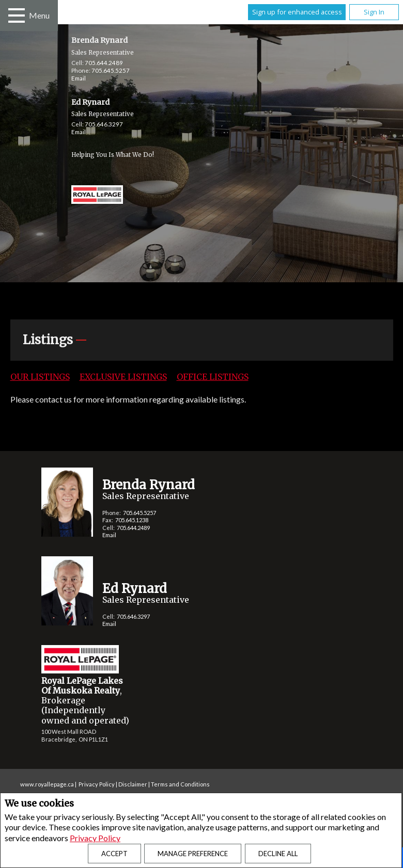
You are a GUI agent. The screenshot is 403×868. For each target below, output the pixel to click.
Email (79, 78)
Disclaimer (133, 784)
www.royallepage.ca (47, 784)
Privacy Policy (95, 838)
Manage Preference (193, 854)
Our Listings (40, 377)
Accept (114, 854)
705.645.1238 (132, 520)
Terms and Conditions (180, 784)
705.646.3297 (104, 124)
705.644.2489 (104, 63)
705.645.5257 (111, 70)
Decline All (278, 854)
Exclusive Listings (123, 377)
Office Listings (213, 377)
